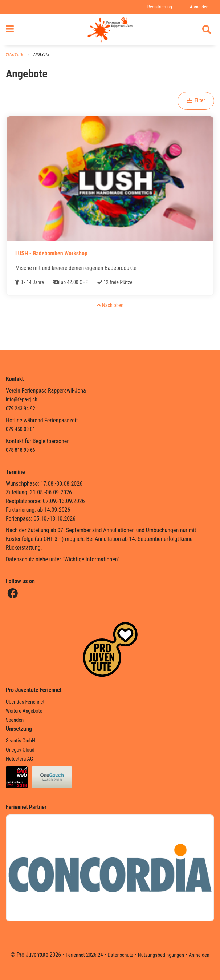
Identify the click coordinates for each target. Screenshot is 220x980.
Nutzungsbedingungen (161, 955)
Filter (196, 101)
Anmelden (199, 7)
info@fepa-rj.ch (22, 400)
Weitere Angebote (24, 711)
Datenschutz (120, 955)
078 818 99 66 (21, 450)
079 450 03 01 (21, 429)
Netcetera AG (19, 759)
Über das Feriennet (25, 702)
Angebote (41, 54)
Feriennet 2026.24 (84, 955)
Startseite (14, 54)
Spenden (15, 720)
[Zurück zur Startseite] (110, 30)
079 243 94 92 (21, 409)
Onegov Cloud (20, 750)
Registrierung (160, 7)
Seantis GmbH (21, 741)
